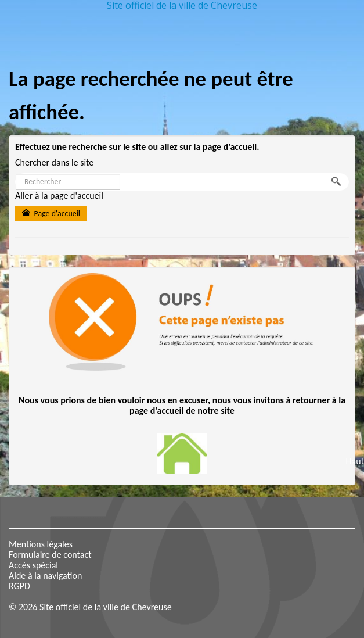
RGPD (19, 586)
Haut (355, 461)
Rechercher (16, 174)
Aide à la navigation (45, 576)
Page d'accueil (51, 214)
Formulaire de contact (50, 555)
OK (338, 182)
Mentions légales (41, 544)
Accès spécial (33, 565)
